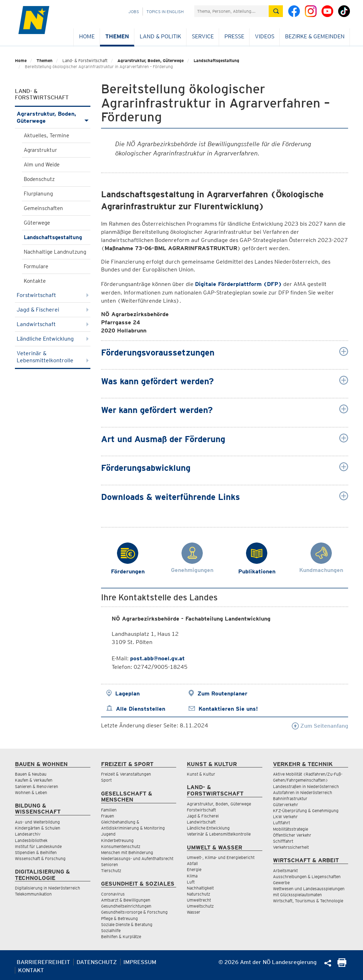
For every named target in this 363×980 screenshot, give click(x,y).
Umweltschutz (200, 906)
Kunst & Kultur (201, 774)
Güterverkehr (286, 805)
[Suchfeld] (231, 11)
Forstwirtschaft (53, 295)
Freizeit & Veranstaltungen (126, 774)
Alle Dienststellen (141, 709)
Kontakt (31, 970)
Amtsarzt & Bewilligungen (126, 900)
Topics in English (165, 12)
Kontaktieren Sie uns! (228, 709)
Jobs (134, 12)
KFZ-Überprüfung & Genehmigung (306, 811)
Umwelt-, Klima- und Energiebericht (221, 857)
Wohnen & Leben (31, 792)
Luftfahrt (281, 823)
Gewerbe (281, 883)
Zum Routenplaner (222, 693)
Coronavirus (113, 894)
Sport (106, 780)
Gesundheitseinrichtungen (126, 906)
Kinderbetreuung (117, 840)
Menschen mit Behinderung (127, 852)
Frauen (108, 816)
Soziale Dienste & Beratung (127, 924)
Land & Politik (160, 36)
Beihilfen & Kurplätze (121, 937)
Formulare (36, 266)
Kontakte (35, 281)
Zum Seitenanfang (320, 726)
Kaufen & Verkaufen (34, 780)
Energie (194, 869)
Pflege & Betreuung (119, 918)
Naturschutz (199, 894)
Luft (191, 882)
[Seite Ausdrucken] (342, 965)
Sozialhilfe (111, 931)
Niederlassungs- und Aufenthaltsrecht (137, 858)
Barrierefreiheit (43, 962)
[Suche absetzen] (276, 11)
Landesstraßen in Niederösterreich (306, 786)
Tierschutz (111, 871)
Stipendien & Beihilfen (36, 852)
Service (203, 36)
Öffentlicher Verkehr (292, 835)
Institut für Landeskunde (38, 846)
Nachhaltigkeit (200, 888)
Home (87, 36)
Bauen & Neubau (31, 774)
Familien (109, 810)
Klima (192, 876)
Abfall (192, 863)
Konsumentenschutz (121, 846)
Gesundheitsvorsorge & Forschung (134, 912)
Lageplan (127, 693)
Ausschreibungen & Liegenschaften (307, 877)
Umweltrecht (199, 900)
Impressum (140, 962)
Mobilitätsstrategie (291, 829)
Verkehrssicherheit (291, 847)
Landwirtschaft (53, 324)
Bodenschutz (39, 179)
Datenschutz (97, 962)
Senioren (110, 865)
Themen (117, 36)
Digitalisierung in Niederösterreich (48, 888)
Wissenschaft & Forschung (40, 858)
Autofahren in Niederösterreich (303, 792)
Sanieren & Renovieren (37, 786)
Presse (234, 36)
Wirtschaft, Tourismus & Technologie (308, 901)
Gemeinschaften (43, 208)
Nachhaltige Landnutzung (55, 252)
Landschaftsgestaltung (216, 60)
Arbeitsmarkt (285, 871)
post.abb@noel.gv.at (157, 658)
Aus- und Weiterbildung (37, 822)
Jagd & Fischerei (53, 310)
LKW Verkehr (285, 817)
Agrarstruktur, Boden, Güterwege (150, 60)
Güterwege (37, 223)
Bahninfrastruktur (290, 799)
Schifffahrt (283, 841)
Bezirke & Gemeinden (315, 36)
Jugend (108, 834)
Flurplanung (38, 194)
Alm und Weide (42, 165)
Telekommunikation (33, 894)
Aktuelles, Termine (46, 136)
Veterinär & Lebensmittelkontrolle (53, 357)
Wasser (194, 912)
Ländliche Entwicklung (53, 339)
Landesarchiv (28, 834)
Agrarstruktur (40, 150)
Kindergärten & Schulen (38, 828)
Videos (265, 36)
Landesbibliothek (31, 840)
